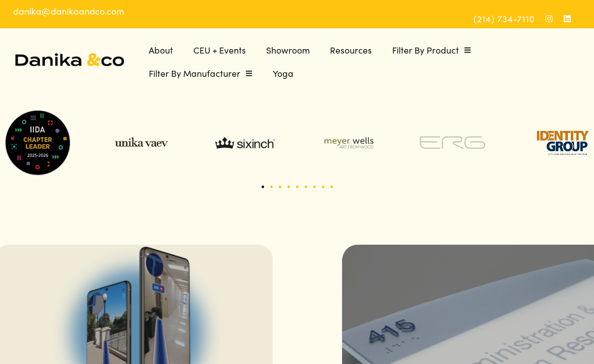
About (161, 50)
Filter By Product (432, 50)
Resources (351, 50)
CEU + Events (220, 50)
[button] (263, 187)
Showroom (288, 50)
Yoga (283, 73)
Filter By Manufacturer (201, 73)
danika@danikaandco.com (69, 11)
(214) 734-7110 (504, 18)
